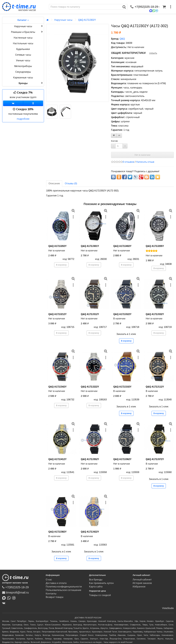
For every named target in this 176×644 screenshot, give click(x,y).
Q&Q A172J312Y (90, 314)
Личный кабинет (142, 580)
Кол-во (114, 141)
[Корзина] (164, 7)
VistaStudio (168, 608)
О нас (49, 580)
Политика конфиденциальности (64, 587)
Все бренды (96, 580)
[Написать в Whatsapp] (10, 598)
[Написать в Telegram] (15, 598)
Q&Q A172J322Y (122, 314)
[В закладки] (114, 135)
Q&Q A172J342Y (57, 387)
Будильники (23, 49)
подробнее (23, 119)
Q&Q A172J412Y (57, 459)
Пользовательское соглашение (63, 590)
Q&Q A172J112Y (155, 387)
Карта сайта (96, 587)
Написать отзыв (145, 162)
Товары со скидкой (100, 595)
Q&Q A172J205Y (155, 246)
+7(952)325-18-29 (15, 587)
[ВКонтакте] (4, 603)
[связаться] (145, 7)
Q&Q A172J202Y (57, 246)
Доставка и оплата (56, 583)
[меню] (171, 7)
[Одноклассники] (33, 103)
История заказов (142, 583)
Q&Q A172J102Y (122, 387)
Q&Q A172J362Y (122, 459)
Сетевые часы (23, 55)
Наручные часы (29, 26)
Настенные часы (23, 38)
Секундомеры (23, 72)
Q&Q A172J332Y (155, 314)
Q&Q (122, 39)
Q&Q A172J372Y (155, 459)
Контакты (51, 594)
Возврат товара (55, 597)
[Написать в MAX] (5, 598)
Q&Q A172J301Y (90, 246)
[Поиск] (85, 7)
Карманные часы (23, 78)
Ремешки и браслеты (27, 32)
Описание (54, 183)
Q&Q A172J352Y (90, 459)
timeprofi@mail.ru (16, 592)
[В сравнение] (119, 135)
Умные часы (23, 60)
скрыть (153, 53)
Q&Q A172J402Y (122, 246)
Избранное (139, 587)
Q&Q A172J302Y (87, 20)
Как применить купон (101, 583)
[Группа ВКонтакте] (13, 103)
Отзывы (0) (71, 183)
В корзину (61, 265)
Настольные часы (23, 43)
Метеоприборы (23, 66)
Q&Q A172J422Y (90, 532)
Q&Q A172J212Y (57, 314)
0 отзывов (128, 162)
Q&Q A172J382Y (57, 532)
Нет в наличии (142, 155)
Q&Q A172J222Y (90, 387)
